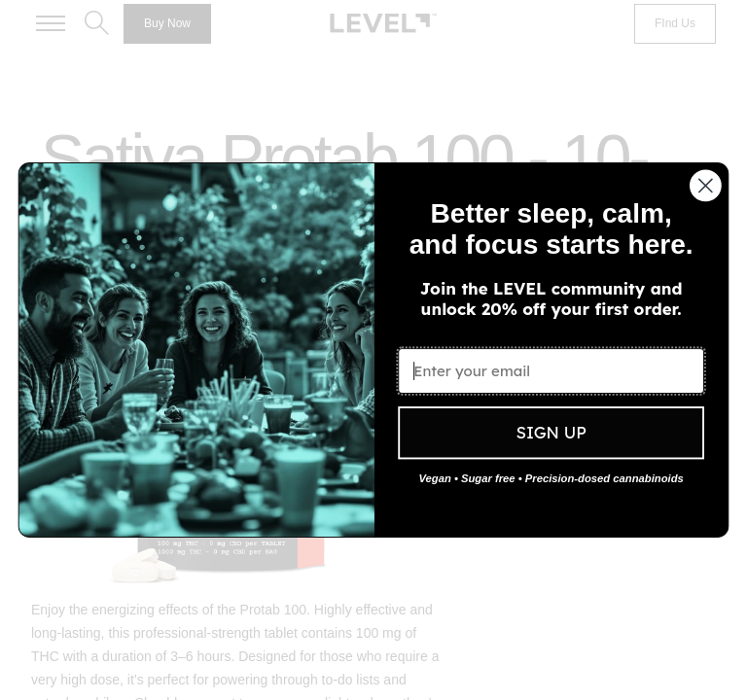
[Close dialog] (706, 186)
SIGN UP (551, 433)
